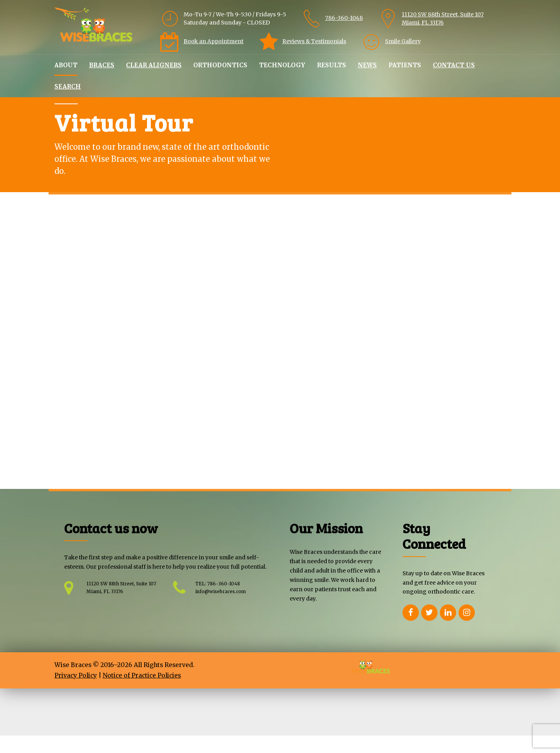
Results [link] (332, 65)
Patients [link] (405, 65)
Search (68, 87)
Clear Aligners (154, 65)
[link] (331, 19)
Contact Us (454, 65)
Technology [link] (282, 65)
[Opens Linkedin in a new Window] (448, 630)
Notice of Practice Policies (142, 693)
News (367, 65)
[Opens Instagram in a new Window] (467, 630)
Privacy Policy (76, 693)
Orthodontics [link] (220, 65)
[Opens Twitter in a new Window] (429, 630)
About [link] (66, 65)
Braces (102, 65)
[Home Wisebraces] (93, 24)
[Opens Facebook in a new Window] (411, 630)
